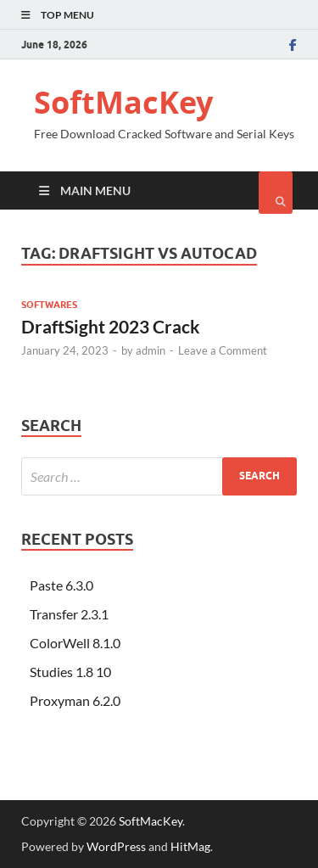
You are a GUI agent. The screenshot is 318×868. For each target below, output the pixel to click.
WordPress (116, 846)
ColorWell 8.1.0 (75, 643)
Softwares (49, 305)
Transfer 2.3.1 (69, 614)
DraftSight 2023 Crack (111, 326)
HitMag (190, 846)
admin (151, 350)
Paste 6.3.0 (61, 585)
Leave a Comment (223, 350)
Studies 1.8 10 (70, 672)
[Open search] (276, 193)
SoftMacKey (123, 102)
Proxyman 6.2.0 (75, 700)
